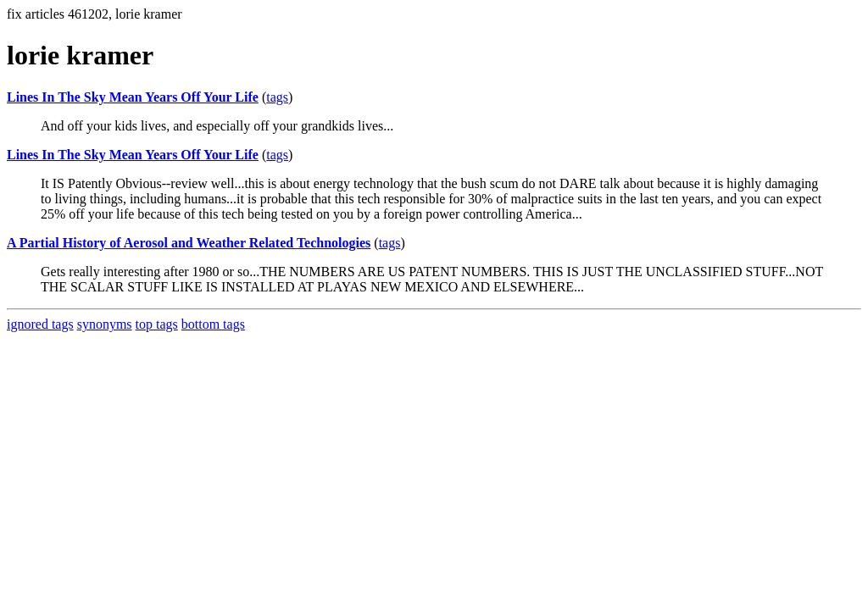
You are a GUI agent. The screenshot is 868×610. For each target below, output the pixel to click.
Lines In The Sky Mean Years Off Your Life (133, 97)
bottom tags (213, 324)
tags (277, 97)
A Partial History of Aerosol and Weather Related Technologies (189, 243)
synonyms (105, 324)
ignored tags (40, 324)
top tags (157, 324)
